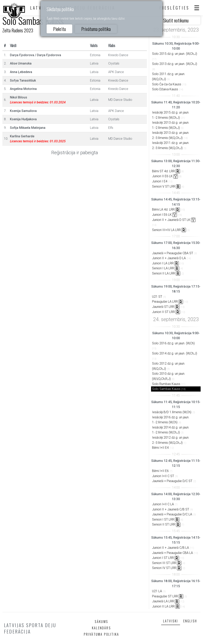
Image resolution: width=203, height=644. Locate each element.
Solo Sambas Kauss (166, 389)
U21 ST (157, 297)
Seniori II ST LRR (164, 524)
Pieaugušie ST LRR (165, 596)
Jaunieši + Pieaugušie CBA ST (173, 253)
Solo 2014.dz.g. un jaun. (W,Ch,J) (175, 353)
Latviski (171, 621)
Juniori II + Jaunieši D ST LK (171, 220)
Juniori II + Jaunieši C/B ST (171, 509)
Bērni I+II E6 (160, 471)
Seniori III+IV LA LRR (166, 230)
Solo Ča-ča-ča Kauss (167, 84)
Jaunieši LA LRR (163, 601)
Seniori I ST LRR (163, 519)
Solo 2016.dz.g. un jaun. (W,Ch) (173, 343)
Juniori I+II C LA (163, 504)
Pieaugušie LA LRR (165, 302)
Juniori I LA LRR (163, 263)
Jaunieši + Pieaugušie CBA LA (172, 553)
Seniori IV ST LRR (164, 568)
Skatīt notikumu (176, 20)
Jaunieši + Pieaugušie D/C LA (172, 514)
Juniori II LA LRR (163, 606)
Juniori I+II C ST (163, 476)
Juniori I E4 (160, 181)
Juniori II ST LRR (163, 312)
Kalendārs (101, 628)
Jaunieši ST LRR (163, 307)
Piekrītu (59, 29)
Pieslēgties (174, 8)
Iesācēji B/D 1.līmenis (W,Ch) (172, 412)
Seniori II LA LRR (164, 273)
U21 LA (157, 591)
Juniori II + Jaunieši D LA (169, 258)
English (190, 621)
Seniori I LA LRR (163, 268)
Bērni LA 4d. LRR (163, 209)
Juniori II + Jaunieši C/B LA (170, 548)
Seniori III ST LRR (164, 563)
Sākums (101, 622)
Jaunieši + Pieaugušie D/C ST (172, 481)
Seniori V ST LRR (164, 186)
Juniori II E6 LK (162, 176)
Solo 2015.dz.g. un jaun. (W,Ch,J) (175, 54)
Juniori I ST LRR (163, 558)
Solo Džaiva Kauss (165, 89)
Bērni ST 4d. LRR (163, 171)
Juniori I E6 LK (162, 215)
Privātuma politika (96, 29)
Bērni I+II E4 (160, 448)
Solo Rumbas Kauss (166, 384)
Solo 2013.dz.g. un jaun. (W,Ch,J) (175, 64)
